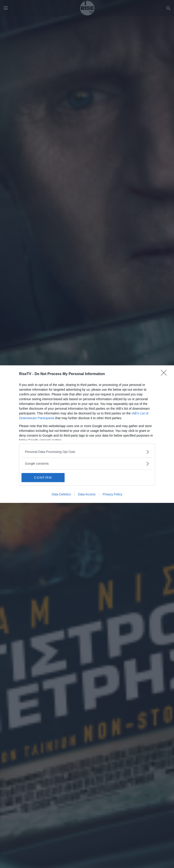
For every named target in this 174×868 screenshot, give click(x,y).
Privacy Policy (112, 494)
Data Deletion (61, 494)
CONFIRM (43, 478)
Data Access (87, 494)
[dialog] (87, 434)
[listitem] (87, 452)
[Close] (165, 374)
